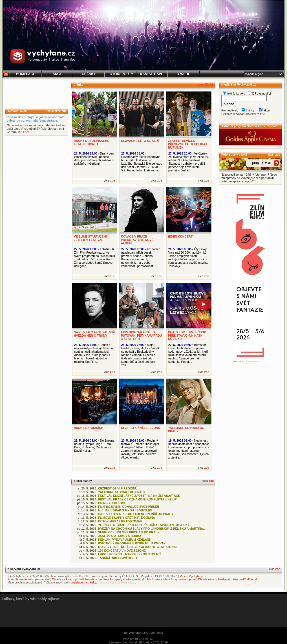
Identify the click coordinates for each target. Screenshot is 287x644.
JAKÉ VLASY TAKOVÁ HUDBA (120, 536)
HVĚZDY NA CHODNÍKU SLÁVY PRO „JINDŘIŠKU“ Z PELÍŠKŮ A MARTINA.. (151, 529)
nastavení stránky (84, 582)
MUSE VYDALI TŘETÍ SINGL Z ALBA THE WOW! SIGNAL (138, 547)
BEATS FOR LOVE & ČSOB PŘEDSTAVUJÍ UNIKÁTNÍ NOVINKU (187, 336)
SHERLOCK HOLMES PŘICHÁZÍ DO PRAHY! (129, 532)
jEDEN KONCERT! (181, 236)
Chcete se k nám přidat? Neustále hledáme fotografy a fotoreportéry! (98, 579)
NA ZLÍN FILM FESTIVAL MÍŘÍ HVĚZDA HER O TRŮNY (94, 334)
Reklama (238, 362)
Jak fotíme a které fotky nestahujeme (171, 579)
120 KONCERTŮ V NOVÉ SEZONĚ (122, 551)
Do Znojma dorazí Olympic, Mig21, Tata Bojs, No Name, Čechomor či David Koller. (94, 446)
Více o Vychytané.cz (193, 576)
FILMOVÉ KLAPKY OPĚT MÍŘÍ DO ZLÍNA (127, 518)
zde (64, 111)
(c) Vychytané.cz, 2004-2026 (143, 633)
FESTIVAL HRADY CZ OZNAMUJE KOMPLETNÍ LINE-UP (137, 499)
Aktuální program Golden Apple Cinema (249, 126)
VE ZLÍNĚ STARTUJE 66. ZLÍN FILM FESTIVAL (91, 238)
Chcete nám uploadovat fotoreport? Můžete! (227, 579)
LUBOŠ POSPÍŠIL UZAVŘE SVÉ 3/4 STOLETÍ (129, 554)
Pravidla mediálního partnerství (29, 579)
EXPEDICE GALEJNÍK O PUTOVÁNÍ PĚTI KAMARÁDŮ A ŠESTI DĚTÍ (141, 336)
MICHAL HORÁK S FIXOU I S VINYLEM (125, 510)
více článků (206, 84)
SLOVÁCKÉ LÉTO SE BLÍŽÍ (140, 141)
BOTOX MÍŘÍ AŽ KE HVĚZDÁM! (120, 521)
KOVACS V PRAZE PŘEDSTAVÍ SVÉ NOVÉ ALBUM (137, 240)
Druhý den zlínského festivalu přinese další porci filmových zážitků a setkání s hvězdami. (94, 158)
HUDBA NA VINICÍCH (89, 428)
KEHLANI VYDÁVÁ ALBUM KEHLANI (124, 540)
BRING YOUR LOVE (112, 503)
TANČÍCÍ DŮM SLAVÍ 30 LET (118, 558)
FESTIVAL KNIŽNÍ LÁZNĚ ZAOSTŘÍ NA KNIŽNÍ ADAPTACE (139, 496)
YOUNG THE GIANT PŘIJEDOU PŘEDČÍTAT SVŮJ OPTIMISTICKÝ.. (145, 525)
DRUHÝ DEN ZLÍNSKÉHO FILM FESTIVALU (92, 142)
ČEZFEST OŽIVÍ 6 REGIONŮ (141, 428)
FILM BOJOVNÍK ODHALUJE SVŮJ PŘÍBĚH (129, 507)
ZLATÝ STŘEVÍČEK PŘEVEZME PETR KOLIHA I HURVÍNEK (187, 144)
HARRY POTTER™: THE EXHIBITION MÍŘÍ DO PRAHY (136, 514)
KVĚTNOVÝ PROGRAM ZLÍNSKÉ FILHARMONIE (132, 543)
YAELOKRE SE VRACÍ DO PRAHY (122, 492)
